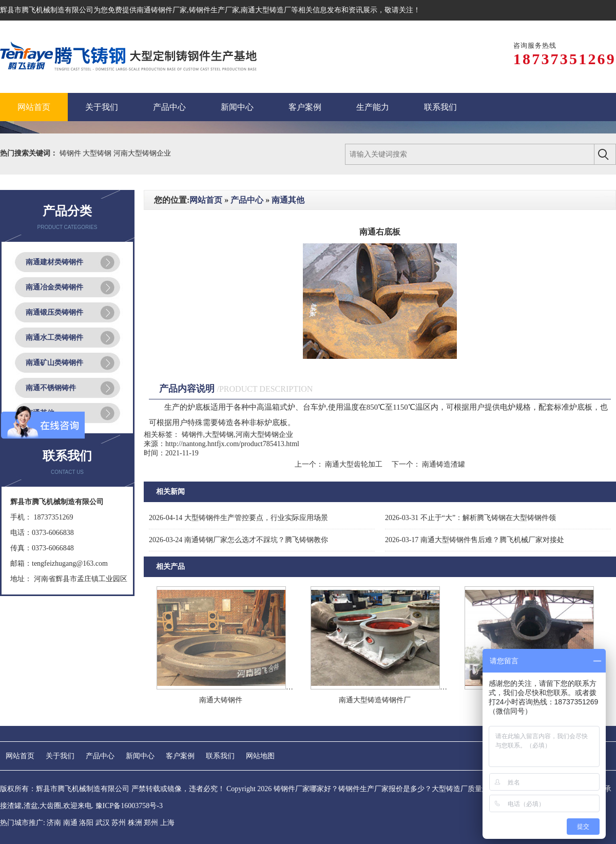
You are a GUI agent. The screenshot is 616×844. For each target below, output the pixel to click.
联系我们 (220, 756)
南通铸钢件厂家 (162, 10)
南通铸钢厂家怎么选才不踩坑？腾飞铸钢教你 (238, 540)
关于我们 (60, 756)
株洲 (135, 823)
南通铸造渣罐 (443, 464)
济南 (54, 823)
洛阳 (86, 823)
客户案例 (180, 756)
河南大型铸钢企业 (142, 153)
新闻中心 (140, 756)
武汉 (103, 823)
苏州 (119, 823)
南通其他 (288, 200)
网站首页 (206, 200)
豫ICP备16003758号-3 (129, 806)
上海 (167, 823)
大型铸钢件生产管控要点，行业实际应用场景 (238, 518)
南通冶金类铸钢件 (54, 287)
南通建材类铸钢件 (54, 262)
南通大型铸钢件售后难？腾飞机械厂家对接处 (475, 540)
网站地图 (260, 756)
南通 (70, 823)
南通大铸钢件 (221, 700)
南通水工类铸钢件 (54, 338)
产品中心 (247, 200)
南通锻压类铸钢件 (54, 312)
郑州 (151, 823)
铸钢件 (71, 153)
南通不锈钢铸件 (51, 388)
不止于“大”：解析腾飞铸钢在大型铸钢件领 (470, 518)
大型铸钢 (98, 153)
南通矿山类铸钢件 (54, 363)
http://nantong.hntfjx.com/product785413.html (232, 444)
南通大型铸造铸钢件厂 (375, 700)
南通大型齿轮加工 (354, 464)
